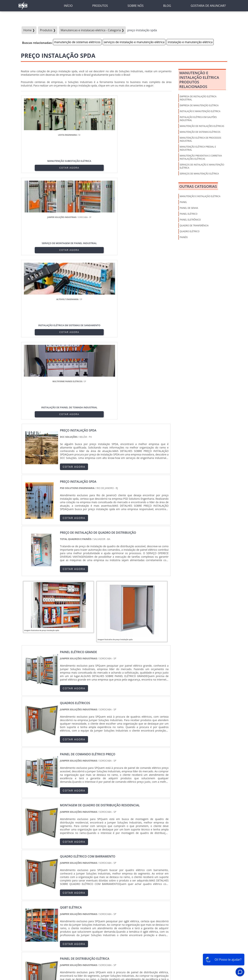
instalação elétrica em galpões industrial (198, 119)
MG (48, 903)
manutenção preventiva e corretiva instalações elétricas (201, 157)
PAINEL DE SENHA (189, 208)
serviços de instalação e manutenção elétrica (134, 42)
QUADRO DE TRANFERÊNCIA (194, 226)
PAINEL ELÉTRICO (189, 214)
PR (74, 903)
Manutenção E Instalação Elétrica (200, 196)
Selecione (28, 903)
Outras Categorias (198, 186)
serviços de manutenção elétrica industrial (199, 175)
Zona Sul (83, 932)
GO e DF (127, 903)
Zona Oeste (67, 932)
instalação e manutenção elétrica (190, 42)
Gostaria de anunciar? (225, 965)
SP (65, 903)
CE (116, 903)
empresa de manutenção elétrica (199, 105)
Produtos (183, 965)
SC (82, 903)
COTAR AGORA (40, 167)
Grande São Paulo (119, 932)
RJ (39, 903)
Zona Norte (49, 932)
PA (148, 903)
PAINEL (183, 202)
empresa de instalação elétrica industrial (198, 98)
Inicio (155, 965)
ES (57, 903)
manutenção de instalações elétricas (202, 126)
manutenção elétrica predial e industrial (198, 148)
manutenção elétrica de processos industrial (200, 139)
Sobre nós (168, 965)
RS (90, 903)
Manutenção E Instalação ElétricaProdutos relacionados (199, 80)
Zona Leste (99, 932)
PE (99, 903)
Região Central (30, 932)
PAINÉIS (184, 237)
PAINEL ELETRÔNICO (190, 220)
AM (139, 903)
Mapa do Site (200, 965)
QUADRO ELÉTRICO (190, 231)
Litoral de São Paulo (144, 932)
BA (107, 903)
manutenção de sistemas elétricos (77, 42)
